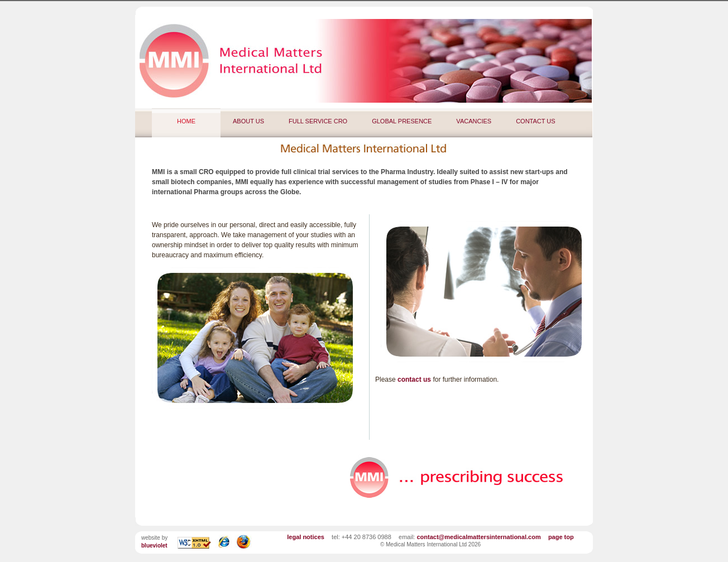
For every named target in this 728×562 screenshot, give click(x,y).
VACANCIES (474, 121)
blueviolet (154, 546)
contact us (414, 380)
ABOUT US (248, 121)
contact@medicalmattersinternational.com (478, 537)
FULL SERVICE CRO (318, 121)
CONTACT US (536, 121)
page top (561, 537)
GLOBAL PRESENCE (402, 121)
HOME (186, 121)
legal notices (306, 537)
